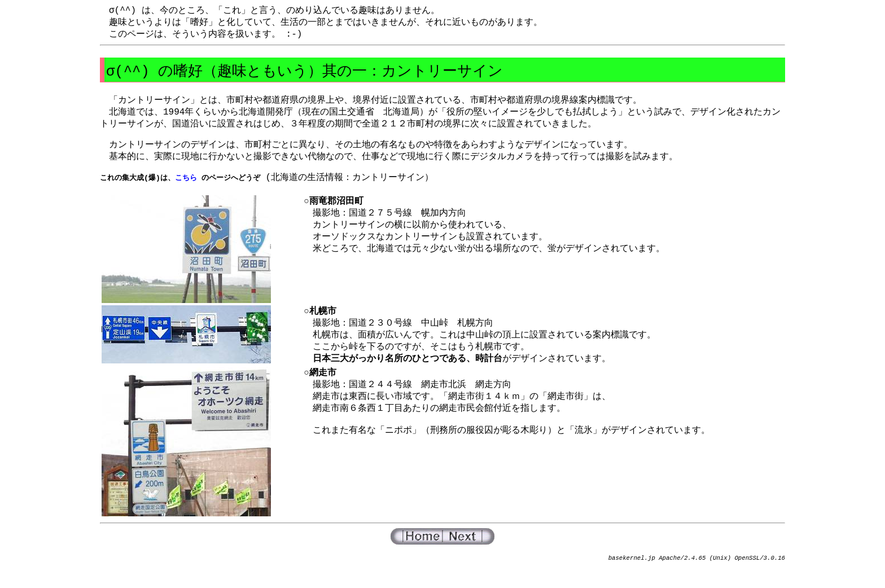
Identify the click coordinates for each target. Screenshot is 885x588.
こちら (186, 188)
